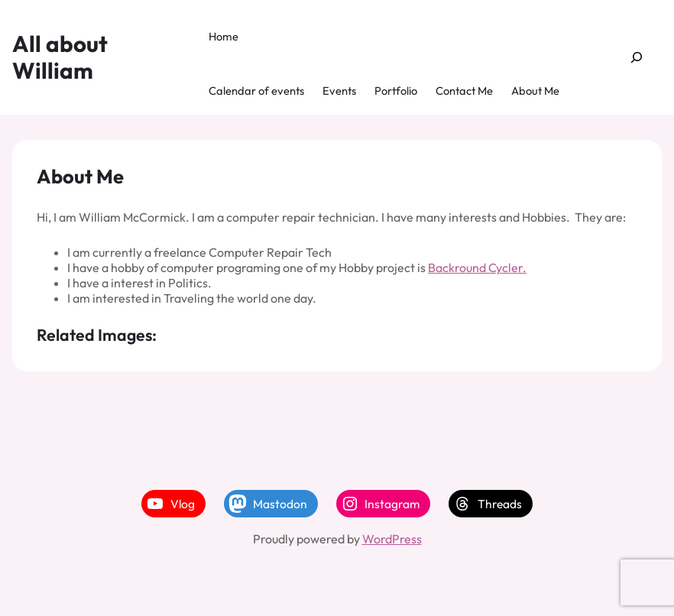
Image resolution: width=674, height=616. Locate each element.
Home (224, 36)
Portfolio (396, 91)
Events (339, 91)
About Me (535, 91)
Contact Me (464, 91)
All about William (60, 57)
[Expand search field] (637, 58)
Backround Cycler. (477, 267)
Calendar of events (256, 91)
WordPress (392, 539)
